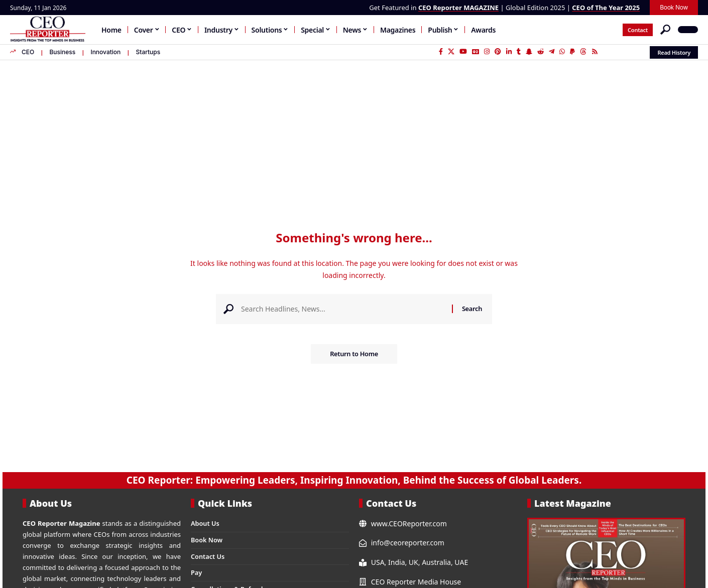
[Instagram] (487, 52)
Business (62, 52)
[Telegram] (552, 52)
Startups (148, 52)
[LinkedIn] (509, 52)
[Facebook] (441, 52)
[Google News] (476, 52)
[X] (451, 52)
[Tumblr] (519, 52)
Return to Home (354, 355)
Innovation (105, 52)
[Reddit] (541, 52)
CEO (28, 52)
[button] (665, 30)
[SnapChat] (529, 52)
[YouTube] (463, 52)
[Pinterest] (498, 52)
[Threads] (583, 52)
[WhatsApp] (562, 52)
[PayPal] (572, 52)
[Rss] (595, 52)
